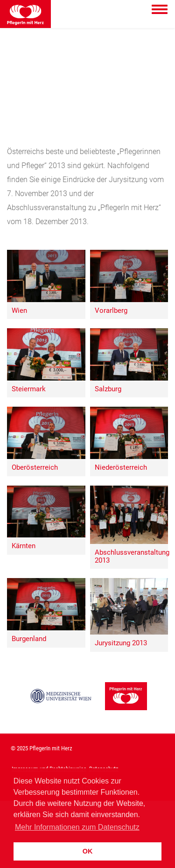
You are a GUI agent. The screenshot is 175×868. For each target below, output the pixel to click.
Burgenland (29, 639)
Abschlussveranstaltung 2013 (132, 556)
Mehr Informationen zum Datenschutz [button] (77, 827)
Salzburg (108, 389)
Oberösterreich (35, 468)
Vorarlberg (111, 311)
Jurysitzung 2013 (121, 643)
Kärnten (24, 546)
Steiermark (29, 389)
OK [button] (88, 851)
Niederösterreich (121, 468)
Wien (19, 311)
